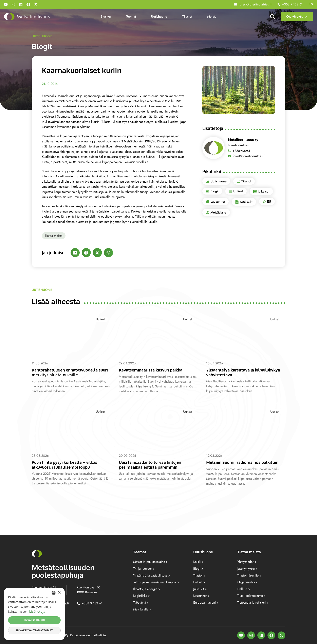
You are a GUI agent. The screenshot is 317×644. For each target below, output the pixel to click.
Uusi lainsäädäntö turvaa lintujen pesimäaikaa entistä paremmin (152, 464)
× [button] (59, 593)
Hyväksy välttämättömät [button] (34, 630)
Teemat (131, 16)
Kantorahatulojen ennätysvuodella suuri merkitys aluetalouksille (67, 372)
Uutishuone (159, 16)
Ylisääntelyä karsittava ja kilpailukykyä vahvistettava (246, 372)
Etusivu (106, 16)
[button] (75, 253)
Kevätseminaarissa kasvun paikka (153, 370)
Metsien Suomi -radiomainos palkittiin (245, 462)
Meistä (212, 16)
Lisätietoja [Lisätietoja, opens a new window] (37, 611)
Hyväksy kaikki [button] (34, 620)
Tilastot (187, 16)
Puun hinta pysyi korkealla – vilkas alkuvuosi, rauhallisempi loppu (67, 464)
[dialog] (34, 614)
